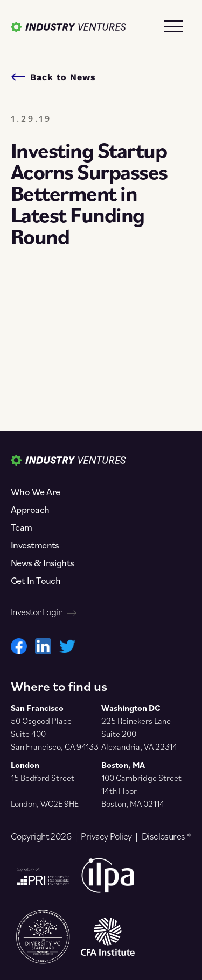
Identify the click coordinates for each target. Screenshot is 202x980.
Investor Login (43, 612)
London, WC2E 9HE (45, 803)
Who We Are (35, 492)
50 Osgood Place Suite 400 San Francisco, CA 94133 (55, 734)
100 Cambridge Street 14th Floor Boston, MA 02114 (141, 791)
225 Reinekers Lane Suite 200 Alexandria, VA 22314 (139, 734)
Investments (35, 545)
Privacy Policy (106, 836)
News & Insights (43, 563)
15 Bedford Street (43, 778)
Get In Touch (36, 581)
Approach (30, 510)
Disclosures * (166, 836)
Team (22, 527)
